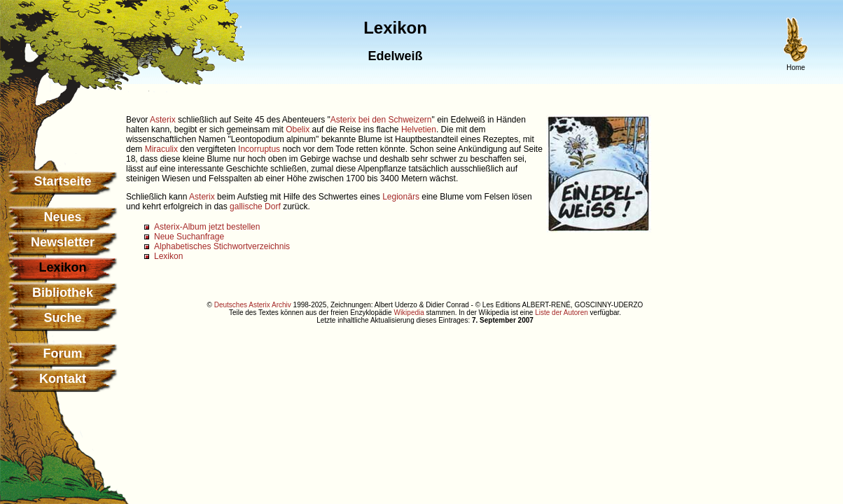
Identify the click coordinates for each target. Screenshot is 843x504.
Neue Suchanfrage (189, 237)
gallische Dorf (255, 206)
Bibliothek (63, 293)
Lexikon (168, 256)
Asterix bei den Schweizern (381, 120)
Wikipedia (409, 313)
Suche (62, 318)
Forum (63, 353)
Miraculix (161, 149)
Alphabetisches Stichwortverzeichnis (222, 246)
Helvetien (419, 129)
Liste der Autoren (562, 313)
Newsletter (63, 242)
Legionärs (401, 197)
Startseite (62, 181)
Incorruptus (259, 149)
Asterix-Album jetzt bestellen (207, 227)
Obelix (298, 129)
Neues (62, 217)
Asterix (163, 120)
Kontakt (63, 379)
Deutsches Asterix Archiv (253, 305)
